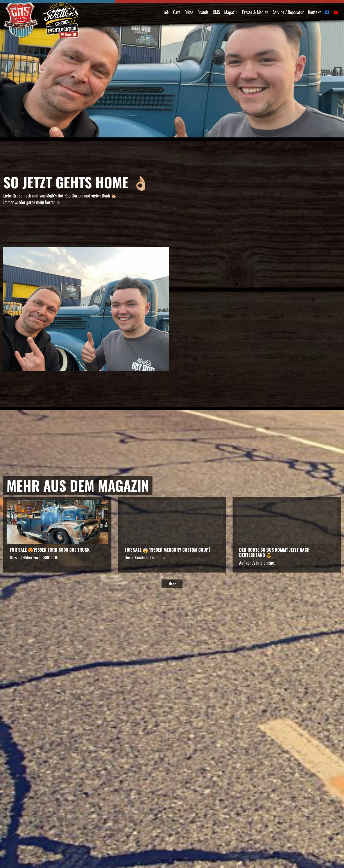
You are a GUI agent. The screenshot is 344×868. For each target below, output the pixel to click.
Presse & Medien (255, 12)
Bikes (189, 12)
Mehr (172, 584)
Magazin (231, 12)
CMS (216, 12)
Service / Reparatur (288, 12)
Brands (203, 12)
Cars (177, 12)
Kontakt (314, 12)
